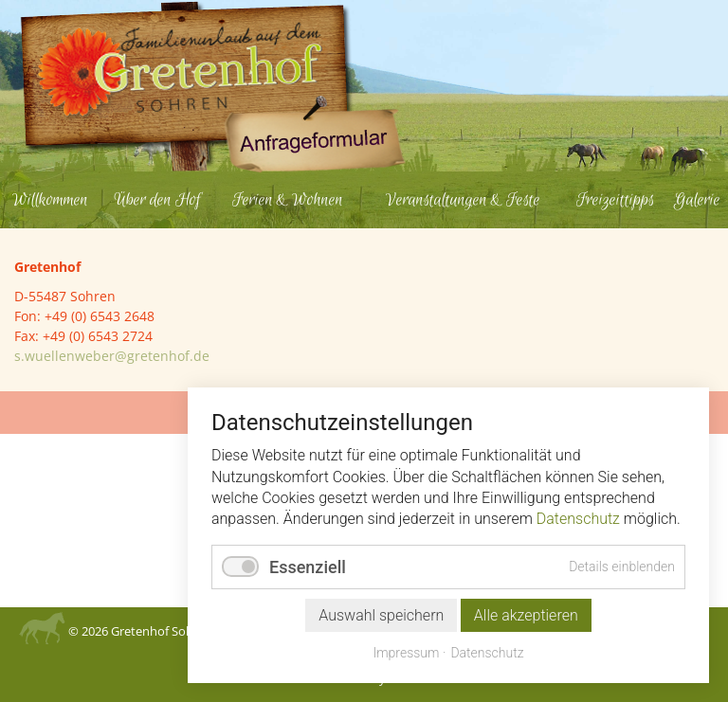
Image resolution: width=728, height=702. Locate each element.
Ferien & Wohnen (288, 200)
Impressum (406, 653)
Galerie (697, 200)
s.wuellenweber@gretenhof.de (112, 356)
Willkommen (50, 200)
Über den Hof (157, 200)
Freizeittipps (615, 200)
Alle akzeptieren (526, 615)
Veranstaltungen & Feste (463, 200)
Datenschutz (578, 519)
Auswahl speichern (381, 615)
